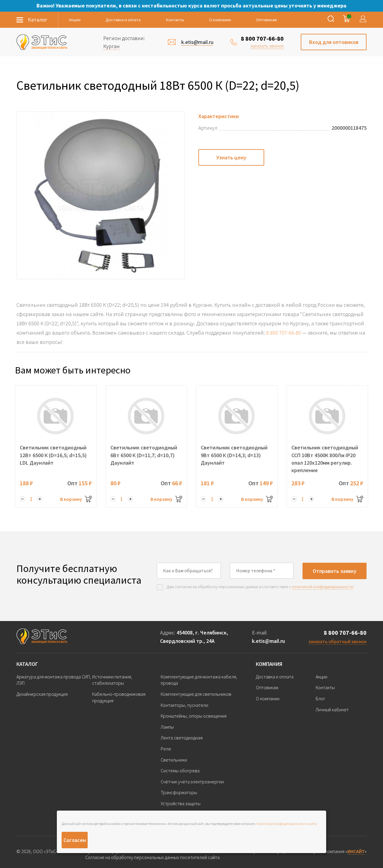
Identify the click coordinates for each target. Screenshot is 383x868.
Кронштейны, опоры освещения (194, 716)
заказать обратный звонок (338, 641)
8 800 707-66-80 (262, 38)
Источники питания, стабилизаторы (112, 680)
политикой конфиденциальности (323, 587)
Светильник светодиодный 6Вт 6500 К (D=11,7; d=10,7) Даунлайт (144, 455)
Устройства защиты (181, 803)
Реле (166, 749)
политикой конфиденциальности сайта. (287, 824)
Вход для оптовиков (334, 42)
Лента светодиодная (182, 738)
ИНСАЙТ (356, 851)
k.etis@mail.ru (268, 641)
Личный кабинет (332, 710)
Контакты (175, 20)
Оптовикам (266, 20)
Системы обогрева (180, 771)
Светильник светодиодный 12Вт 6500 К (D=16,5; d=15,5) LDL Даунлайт (53, 455)
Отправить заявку (335, 571)
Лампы (167, 727)
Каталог (27, 664)
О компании (220, 20)
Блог (320, 698)
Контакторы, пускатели (184, 705)
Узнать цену (231, 157)
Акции (75, 20)
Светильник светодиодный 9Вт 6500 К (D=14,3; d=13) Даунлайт (234, 455)
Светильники (174, 760)
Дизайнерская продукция (42, 694)
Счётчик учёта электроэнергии (192, 782)
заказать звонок (267, 46)
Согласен (75, 840)
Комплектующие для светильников (196, 694)
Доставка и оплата (123, 20)
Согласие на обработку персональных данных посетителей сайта (152, 857)
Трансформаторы (179, 792)
